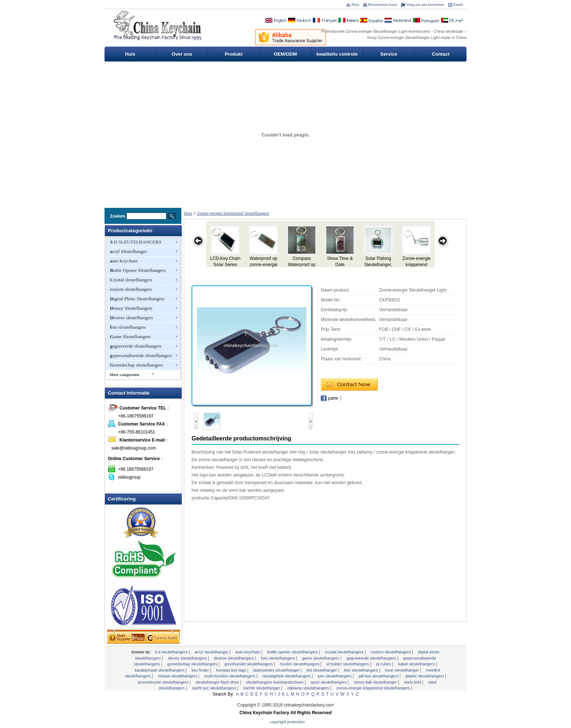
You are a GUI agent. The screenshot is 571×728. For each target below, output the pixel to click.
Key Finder (201, 670)
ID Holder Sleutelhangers (348, 664)
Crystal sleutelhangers (131, 280)
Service (389, 54)
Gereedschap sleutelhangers (136, 365)
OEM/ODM (285, 54)
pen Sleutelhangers (335, 676)
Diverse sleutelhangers (131, 318)
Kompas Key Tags (232, 670)
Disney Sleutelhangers (131, 308)
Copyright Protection (287, 722)
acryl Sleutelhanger (128, 251)
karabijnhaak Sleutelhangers (160, 670)
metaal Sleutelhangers (178, 676)
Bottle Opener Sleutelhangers (138, 270)
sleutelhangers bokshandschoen (275, 682)
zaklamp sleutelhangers (309, 688)
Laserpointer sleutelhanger (277, 670)
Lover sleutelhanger (402, 670)
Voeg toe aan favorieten (425, 4)
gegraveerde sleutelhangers (136, 346)
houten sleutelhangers (300, 664)
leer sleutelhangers (362, 670)
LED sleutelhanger (322, 670)
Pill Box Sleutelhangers (379, 676)
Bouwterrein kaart (383, 4)
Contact (441, 54)
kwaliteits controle (337, 54)
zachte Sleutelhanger (262, 688)
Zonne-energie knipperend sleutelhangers (233, 213)
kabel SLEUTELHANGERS (417, 664)
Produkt (234, 54)
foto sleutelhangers (128, 327)
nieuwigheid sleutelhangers (287, 676)
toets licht (413, 682)
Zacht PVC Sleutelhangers (214, 688)
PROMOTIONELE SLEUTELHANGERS (164, 682)
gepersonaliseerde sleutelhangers (141, 355)
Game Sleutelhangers (130, 337)
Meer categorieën (124, 375)
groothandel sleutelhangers (249, 664)
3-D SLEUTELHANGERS (136, 242)
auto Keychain (124, 261)
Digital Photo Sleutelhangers (137, 299)
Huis (355, 4)
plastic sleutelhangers (425, 676)
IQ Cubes (384, 664)
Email (458, 4)
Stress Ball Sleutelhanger (376, 682)
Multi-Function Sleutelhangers (230, 676)
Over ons (182, 54)
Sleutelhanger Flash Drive (218, 682)
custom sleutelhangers (131, 289)
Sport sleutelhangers (329, 682)
